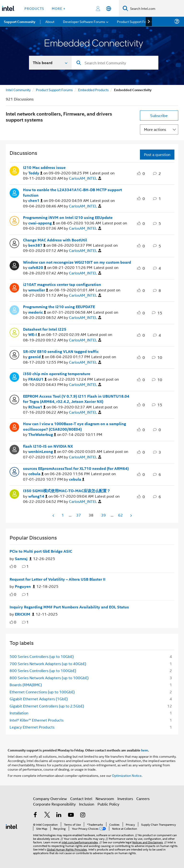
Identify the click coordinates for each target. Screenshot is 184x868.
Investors (125, 798)
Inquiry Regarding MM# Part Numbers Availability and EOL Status (69, 607)
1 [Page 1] (63, 515)
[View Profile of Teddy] (35, 173)
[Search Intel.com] (156, 8)
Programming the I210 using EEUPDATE (59, 307)
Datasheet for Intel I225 (45, 329)
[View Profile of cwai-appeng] (42, 223)
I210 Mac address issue (44, 167)
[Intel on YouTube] (71, 815)
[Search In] (50, 63)
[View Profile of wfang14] (38, 496)
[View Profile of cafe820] (37, 268)
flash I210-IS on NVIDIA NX (48, 446)
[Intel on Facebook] (35, 815)
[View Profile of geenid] (36, 357)
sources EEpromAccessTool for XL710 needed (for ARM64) (76, 468)
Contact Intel (81, 798)
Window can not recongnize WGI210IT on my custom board (77, 262)
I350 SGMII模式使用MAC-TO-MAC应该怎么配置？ (67, 491)
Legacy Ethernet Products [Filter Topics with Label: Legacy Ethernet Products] (32, 727)
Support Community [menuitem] (20, 22)
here (145, 750)
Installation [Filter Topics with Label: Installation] (19, 713)
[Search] (125, 8)
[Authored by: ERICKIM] (25, 614)
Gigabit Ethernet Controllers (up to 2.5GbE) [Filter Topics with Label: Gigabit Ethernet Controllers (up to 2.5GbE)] (47, 706)
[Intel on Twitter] (47, 815)
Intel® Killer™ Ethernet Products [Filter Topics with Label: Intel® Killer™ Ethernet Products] (37, 720)
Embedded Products (93, 90)
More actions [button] (155, 129)
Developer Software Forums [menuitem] (84, 21)
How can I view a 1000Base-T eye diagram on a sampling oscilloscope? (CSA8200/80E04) (75, 426)
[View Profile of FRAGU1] (37, 379)
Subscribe (159, 115)
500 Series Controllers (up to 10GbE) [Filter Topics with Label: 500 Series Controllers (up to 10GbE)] (42, 656)
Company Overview (50, 798)
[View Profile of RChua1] (37, 407)
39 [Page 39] (103, 515)
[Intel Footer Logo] (12, 826)
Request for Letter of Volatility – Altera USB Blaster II (57, 579)
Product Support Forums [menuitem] (135, 21)
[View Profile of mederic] (37, 312)
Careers (143, 798)
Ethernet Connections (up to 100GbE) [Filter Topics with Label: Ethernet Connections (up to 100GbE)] (42, 692)
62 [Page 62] (121, 515)
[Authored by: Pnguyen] (25, 587)
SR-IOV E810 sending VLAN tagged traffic (61, 351)
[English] (109, 8)
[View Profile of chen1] (35, 201)
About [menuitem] (50, 21)
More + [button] (59, 8)
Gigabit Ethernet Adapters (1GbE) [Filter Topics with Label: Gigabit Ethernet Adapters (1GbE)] (39, 699)
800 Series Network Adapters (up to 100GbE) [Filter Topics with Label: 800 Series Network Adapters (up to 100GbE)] (49, 678)
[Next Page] (131, 515)
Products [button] (34, 8)
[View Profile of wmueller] (38, 290)
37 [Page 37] (79, 515)
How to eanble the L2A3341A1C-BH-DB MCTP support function (72, 192)
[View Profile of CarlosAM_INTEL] (85, 178)
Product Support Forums (54, 90)
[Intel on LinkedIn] (59, 815)
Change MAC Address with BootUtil (55, 240)
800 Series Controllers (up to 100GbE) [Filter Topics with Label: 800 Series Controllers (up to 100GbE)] (43, 670)
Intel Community (18, 90)
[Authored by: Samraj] (23, 559)
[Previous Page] (54, 515)
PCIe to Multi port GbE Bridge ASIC (41, 551)
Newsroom (105, 798)
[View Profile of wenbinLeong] (42, 452)
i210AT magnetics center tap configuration (62, 284)
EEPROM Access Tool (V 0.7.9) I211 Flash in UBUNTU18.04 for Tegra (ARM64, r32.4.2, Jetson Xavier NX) (76, 399)
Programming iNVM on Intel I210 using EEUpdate (68, 217)
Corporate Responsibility (54, 804)
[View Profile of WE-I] (34, 335)
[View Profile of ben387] (37, 245)
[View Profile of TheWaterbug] (42, 435)
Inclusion (87, 804)
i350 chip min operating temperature (57, 374)
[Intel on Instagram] (83, 815)
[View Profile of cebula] (36, 474)
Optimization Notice (127, 775)
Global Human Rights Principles (67, 849)
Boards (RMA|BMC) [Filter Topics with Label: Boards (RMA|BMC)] (26, 685)
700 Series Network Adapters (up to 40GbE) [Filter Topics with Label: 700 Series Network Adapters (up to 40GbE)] (48, 664)
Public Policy (108, 804)
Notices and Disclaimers (148, 842)
